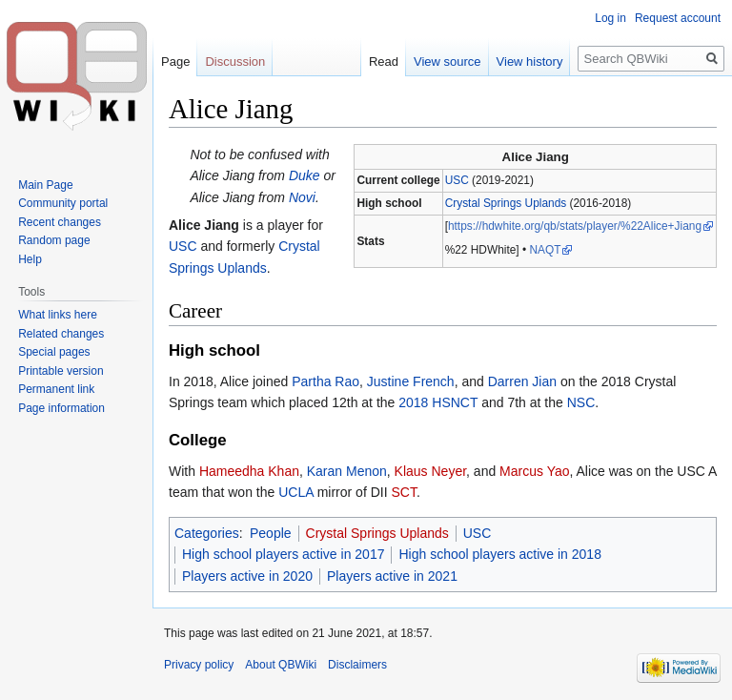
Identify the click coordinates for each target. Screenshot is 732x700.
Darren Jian (522, 381)
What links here (58, 315)
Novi (302, 197)
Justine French (411, 381)
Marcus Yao (534, 471)
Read (384, 62)
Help (30, 259)
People (271, 533)
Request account (678, 18)
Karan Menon (347, 471)
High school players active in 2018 (499, 554)
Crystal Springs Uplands (506, 203)
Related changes (61, 334)
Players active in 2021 (392, 576)
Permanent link (56, 389)
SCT (403, 492)
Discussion (235, 62)
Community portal (63, 203)
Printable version (61, 371)
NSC (581, 402)
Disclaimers (357, 665)
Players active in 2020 (247, 576)
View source (447, 62)
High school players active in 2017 (283, 554)
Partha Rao (325, 381)
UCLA (296, 492)
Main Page (45, 185)
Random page (54, 240)
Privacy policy (199, 665)
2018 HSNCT (438, 402)
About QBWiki (281, 665)
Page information (61, 408)
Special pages (54, 352)
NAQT (545, 250)
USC (457, 180)
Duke (305, 175)
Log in (610, 18)
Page (175, 62)
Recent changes (60, 222)
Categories (207, 533)
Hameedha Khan (249, 471)
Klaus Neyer (430, 471)
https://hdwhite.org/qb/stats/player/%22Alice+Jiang (575, 226)
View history (530, 62)
